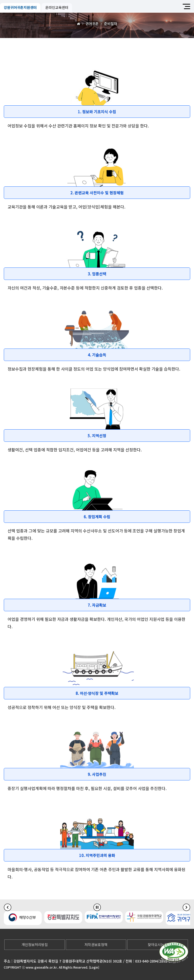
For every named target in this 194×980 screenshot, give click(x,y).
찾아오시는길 (158, 945)
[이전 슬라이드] (8, 907)
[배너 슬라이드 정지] (97, 907)
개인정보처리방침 (35, 945)
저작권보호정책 (96, 945)
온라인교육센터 (57, 7)
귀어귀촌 (92, 24)
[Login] (94, 967)
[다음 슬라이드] (186, 907)
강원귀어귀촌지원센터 (20, 7)
